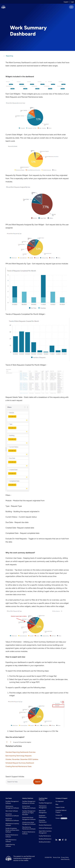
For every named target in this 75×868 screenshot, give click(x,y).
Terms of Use (56, 857)
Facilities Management (45, 803)
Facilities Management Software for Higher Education (29, 813)
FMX (50, 857)
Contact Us (59, 815)
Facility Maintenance (45, 836)
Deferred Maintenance (45, 828)
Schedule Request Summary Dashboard (20, 763)
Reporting (9, 56)
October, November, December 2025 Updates (22, 759)
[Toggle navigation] (71, 7)
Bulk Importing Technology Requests (19, 756)
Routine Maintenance (45, 825)
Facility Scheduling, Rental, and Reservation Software (12, 830)
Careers (61, 818)
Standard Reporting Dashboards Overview (21, 752)
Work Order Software (12, 811)
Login (72, 2)
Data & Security (65, 859)
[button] (7, 742)
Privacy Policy (65, 857)
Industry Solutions (28, 798)
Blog (57, 804)
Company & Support (61, 798)
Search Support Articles (15, 777)
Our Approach (60, 801)
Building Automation (45, 842)
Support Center (60, 807)
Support (66, 2)
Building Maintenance (45, 839)
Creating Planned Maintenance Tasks (19, 766)
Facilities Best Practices (43, 799)
